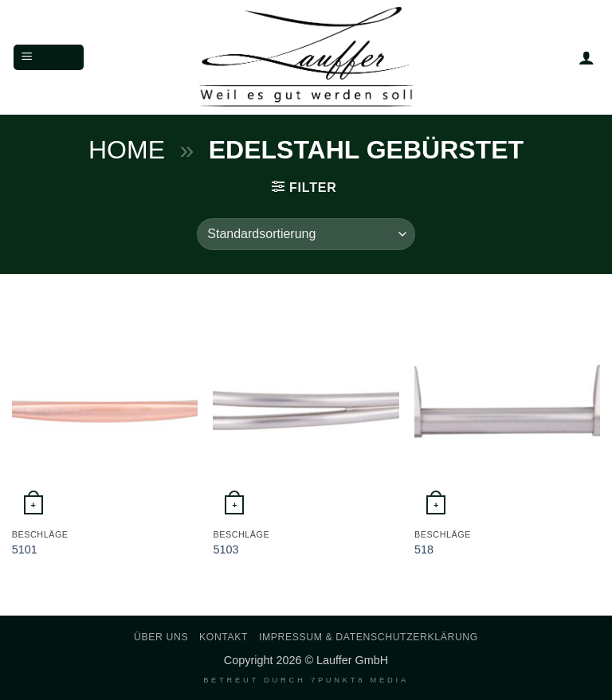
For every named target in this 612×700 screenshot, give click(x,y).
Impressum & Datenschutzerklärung (369, 637)
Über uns (161, 637)
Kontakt (224, 637)
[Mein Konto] (586, 57)
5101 (25, 549)
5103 (226, 549)
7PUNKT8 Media (360, 680)
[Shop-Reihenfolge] (306, 234)
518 (424, 549)
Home (127, 150)
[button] (49, 58)
